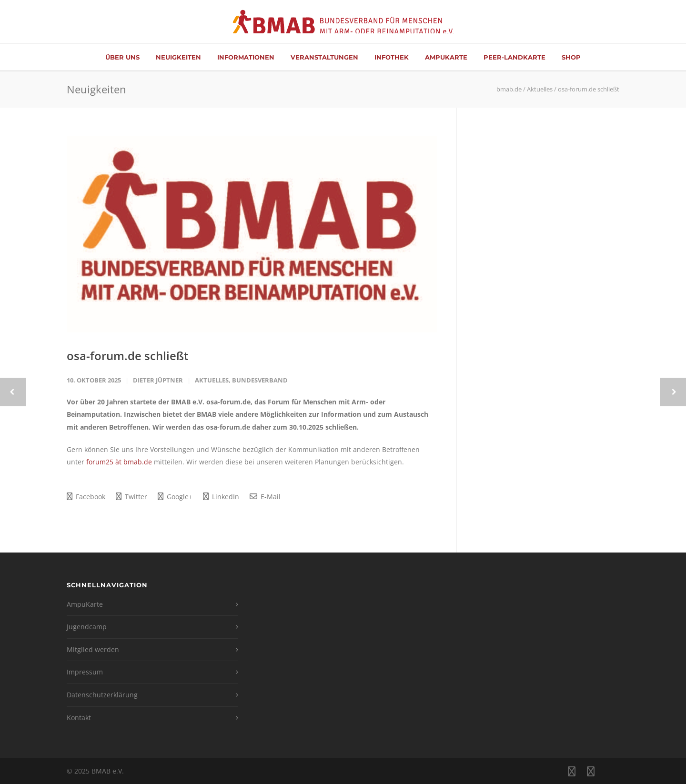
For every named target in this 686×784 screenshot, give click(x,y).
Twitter (131, 497)
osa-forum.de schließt (128, 356)
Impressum (85, 672)
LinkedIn (221, 497)
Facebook (86, 497)
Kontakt (79, 718)
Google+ (175, 497)
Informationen (246, 57)
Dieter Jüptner (158, 380)
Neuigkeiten (178, 57)
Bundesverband (260, 380)
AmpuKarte (446, 57)
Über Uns (122, 57)
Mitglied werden (93, 649)
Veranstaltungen (324, 57)
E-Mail (265, 497)
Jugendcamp (87, 627)
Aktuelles (212, 380)
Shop (571, 57)
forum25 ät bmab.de (119, 462)
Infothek (392, 57)
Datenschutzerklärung (102, 695)
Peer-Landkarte (514, 57)
